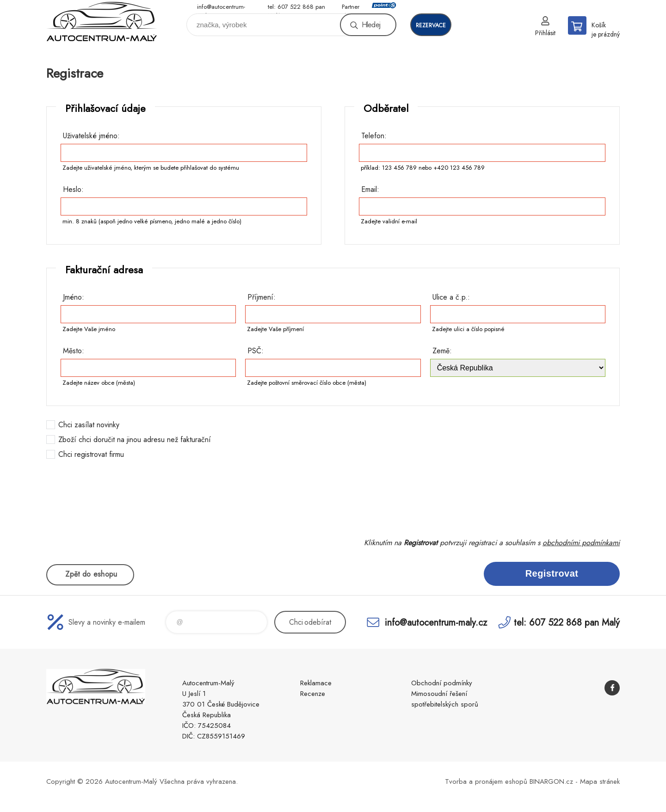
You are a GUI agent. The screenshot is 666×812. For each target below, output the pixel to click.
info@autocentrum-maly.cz (221, 7)
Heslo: (73, 189)
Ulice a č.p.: (451, 297)
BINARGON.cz (551, 781)
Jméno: (74, 297)
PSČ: (256, 351)
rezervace (431, 25)
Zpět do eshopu (91, 574)
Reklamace (316, 683)
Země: (442, 351)
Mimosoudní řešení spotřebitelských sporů (445, 699)
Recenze (313, 694)
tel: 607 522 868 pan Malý (296, 7)
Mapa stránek (600, 781)
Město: (74, 351)
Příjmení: (262, 297)
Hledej (371, 25)
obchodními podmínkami (581, 543)
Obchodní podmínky (442, 683)
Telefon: (374, 136)
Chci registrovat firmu (91, 455)
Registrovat (552, 573)
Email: (370, 189)
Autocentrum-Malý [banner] (102, 22)
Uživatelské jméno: (91, 136)
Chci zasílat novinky (89, 425)
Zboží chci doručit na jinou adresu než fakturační (135, 440)
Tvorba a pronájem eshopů (486, 781)
